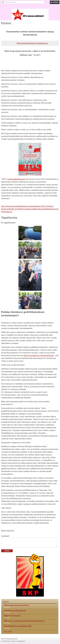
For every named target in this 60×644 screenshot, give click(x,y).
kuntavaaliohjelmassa (16, 179)
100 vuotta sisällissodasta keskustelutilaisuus (24, 621)
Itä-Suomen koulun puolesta (16, 605)
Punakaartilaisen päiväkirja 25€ (18, 626)
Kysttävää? (5, 536)
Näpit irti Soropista (12, 616)
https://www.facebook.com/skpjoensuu (32, 43)
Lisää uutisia (8, 632)
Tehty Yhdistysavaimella (9, 639)
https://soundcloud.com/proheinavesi (39, 356)
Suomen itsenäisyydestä (15, 611)
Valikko (56, 2)
